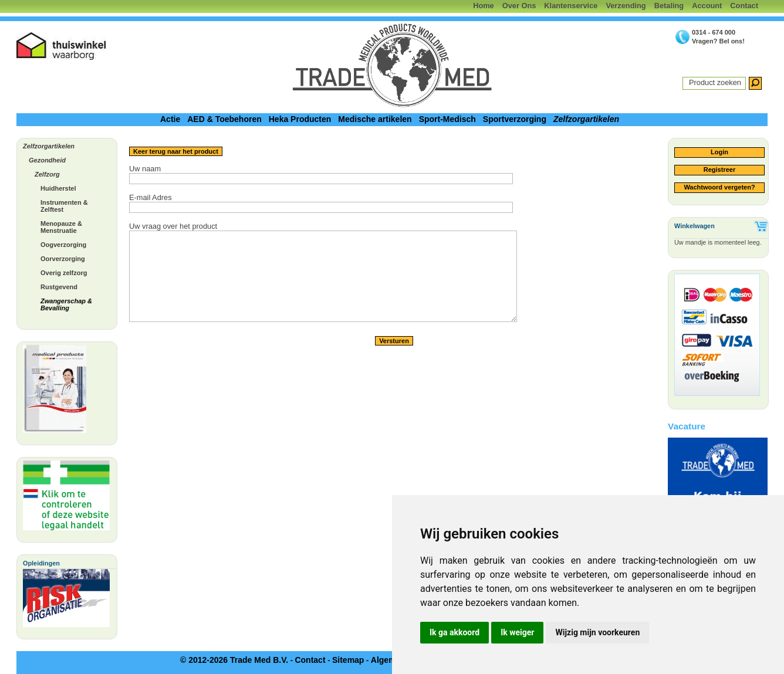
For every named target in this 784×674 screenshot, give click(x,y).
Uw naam (145, 169)
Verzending (626, 6)
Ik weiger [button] (517, 632)
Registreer (719, 170)
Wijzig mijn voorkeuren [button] (597, 632)
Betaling (669, 6)
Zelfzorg (47, 174)
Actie (170, 119)
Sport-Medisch (447, 119)
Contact (744, 6)
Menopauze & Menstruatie (61, 227)
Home (484, 6)
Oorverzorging (63, 259)
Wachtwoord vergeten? (719, 187)
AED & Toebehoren (224, 119)
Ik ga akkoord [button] (454, 632)
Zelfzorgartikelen (586, 119)
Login (719, 152)
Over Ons (519, 6)
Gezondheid (47, 160)
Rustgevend (59, 287)
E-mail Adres (151, 197)
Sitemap (348, 660)
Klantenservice (571, 6)
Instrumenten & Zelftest (64, 206)
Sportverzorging (515, 119)
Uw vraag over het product (173, 226)
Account (707, 6)
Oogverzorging (63, 245)
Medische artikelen (375, 119)
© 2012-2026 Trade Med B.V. (234, 660)
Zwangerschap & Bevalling (66, 304)
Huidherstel (58, 188)
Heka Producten (300, 119)
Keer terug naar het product (176, 151)
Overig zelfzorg (64, 273)
